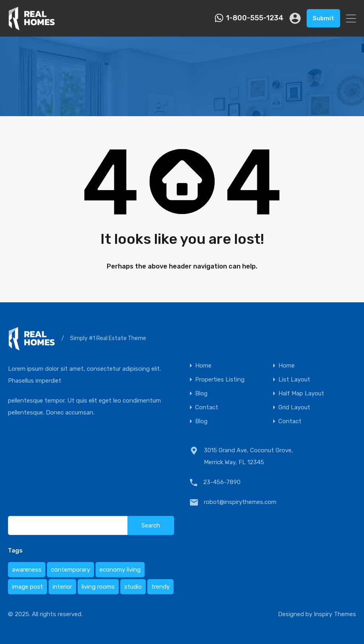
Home (203, 366)
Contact (207, 408)
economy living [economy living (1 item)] (120, 570)
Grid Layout (294, 408)
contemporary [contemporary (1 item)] (70, 570)
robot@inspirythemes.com (240, 502)
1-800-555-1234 (255, 18)
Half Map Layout (301, 394)
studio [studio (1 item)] (133, 587)
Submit (323, 18)
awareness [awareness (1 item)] (27, 570)
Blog (201, 394)
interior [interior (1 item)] (62, 587)
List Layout (294, 380)
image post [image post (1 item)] (27, 587)
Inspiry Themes (335, 614)
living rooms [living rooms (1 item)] (98, 587)
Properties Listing (220, 380)
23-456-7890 (222, 482)
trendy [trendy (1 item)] (160, 587)
